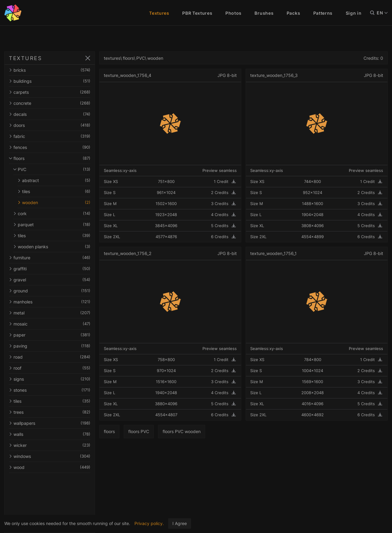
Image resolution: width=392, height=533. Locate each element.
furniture (51, 258)
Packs (294, 13)
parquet (54, 225)
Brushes (264, 13)
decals (51, 114)
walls (51, 434)
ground (51, 291)
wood (51, 467)
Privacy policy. (149, 523)
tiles (56, 191)
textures (116, 58)
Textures (159, 13)
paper (51, 335)
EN (382, 13)
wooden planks (54, 247)
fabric (51, 136)
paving (51, 346)
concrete (51, 103)
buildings (51, 81)
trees (51, 412)
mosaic (51, 324)
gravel (51, 280)
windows (51, 456)
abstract (56, 180)
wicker (51, 445)
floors (51, 158)
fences (51, 147)
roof (51, 368)
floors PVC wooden (185, 431)
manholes (51, 302)
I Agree (180, 523)
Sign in (354, 13)
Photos (234, 13)
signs (51, 379)
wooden (56, 202)
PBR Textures (197, 13)
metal (51, 313)
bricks (51, 70)
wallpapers (51, 423)
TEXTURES (25, 58)
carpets (51, 92)
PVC (54, 169)
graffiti (51, 269)
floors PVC (142, 431)
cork (54, 213)
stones (51, 390)
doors (51, 125)
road (51, 357)
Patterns (323, 13)
